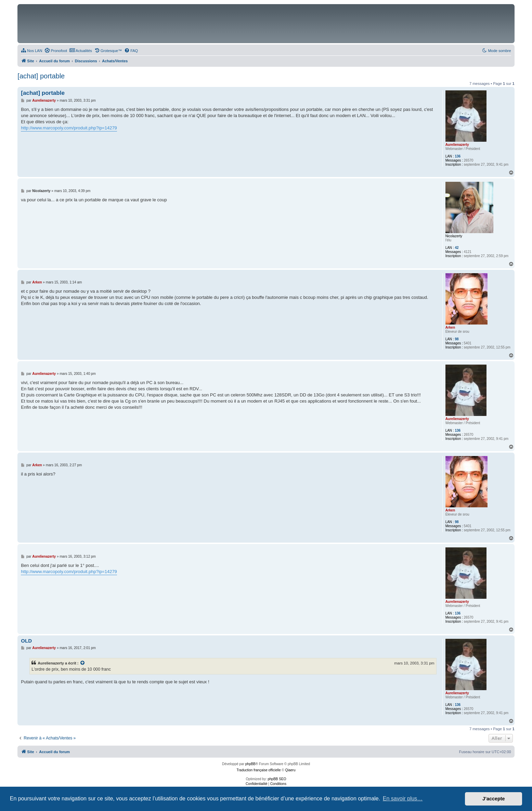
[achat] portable (41, 76)
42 (457, 248)
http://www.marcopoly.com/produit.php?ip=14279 (69, 128)
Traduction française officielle (259, 770)
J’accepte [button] (494, 799)
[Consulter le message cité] (83, 663)
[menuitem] (31, 51)
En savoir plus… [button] (403, 799)
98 (457, 339)
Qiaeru (290, 770)
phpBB (250, 764)
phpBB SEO (277, 779)
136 (458, 156)
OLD (26, 641)
